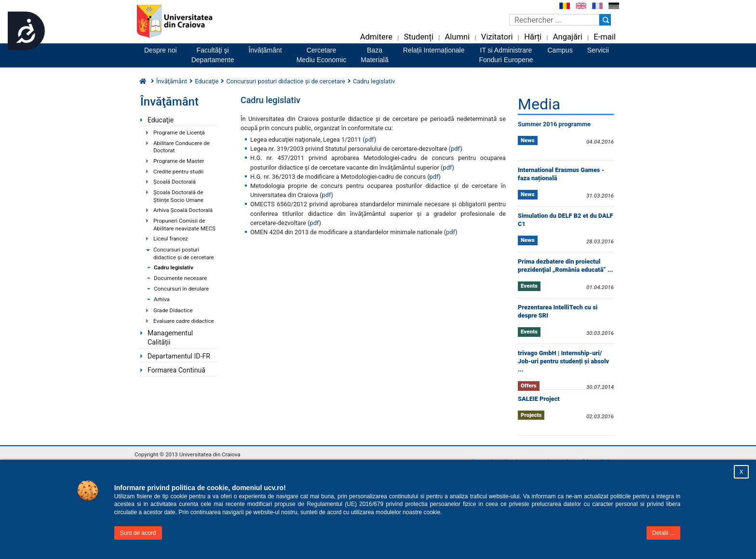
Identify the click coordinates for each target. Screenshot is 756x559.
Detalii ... (664, 533)
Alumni (457, 37)
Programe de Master (179, 161)
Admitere (376, 37)
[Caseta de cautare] (554, 20)
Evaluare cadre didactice (184, 321)
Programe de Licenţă (179, 133)
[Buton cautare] (605, 20)
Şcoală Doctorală (175, 182)
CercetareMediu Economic (322, 55)
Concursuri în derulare (181, 289)
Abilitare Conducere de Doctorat (182, 147)
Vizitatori (497, 37)
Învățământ (265, 50)
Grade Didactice (173, 310)
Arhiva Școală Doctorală (183, 210)
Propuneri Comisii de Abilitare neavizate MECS (184, 225)
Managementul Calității (170, 338)
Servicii (598, 50)
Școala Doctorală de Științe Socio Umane (178, 196)
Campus (560, 50)
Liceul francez (171, 239)
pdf (370, 140)
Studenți (419, 37)
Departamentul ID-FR (179, 356)
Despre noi (161, 50)
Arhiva (162, 299)
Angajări (568, 37)
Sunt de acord (138, 533)
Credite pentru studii (178, 172)
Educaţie (161, 120)
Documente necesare (180, 278)
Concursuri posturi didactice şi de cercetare (184, 253)
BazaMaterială (375, 55)
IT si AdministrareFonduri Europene (506, 55)
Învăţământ (172, 81)
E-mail (605, 37)
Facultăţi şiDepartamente (213, 55)
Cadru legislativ (174, 267)
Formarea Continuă (176, 370)
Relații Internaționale (434, 50)
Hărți (533, 37)
